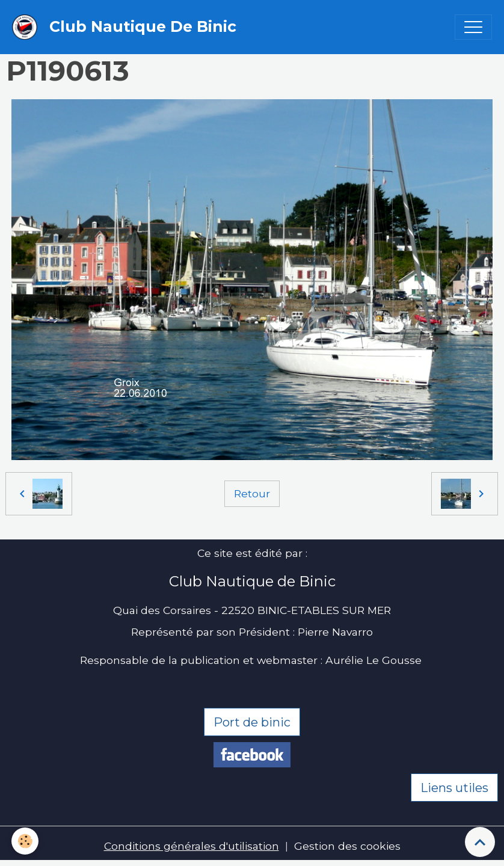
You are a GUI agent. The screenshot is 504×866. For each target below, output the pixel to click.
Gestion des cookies (347, 846)
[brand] (127, 27)
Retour (252, 493)
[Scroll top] (480, 842)
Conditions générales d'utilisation (192, 846)
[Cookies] (26, 841)
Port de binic (252, 722)
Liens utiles (454, 788)
